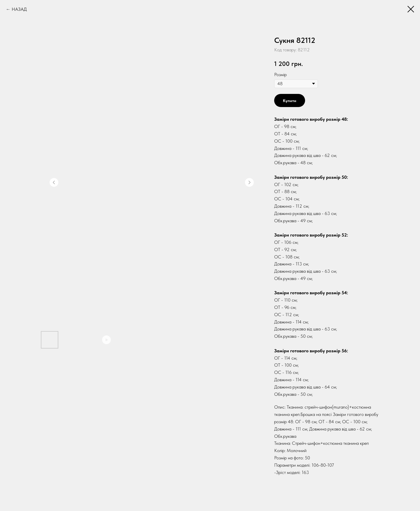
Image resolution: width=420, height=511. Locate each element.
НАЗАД (19, 9)
